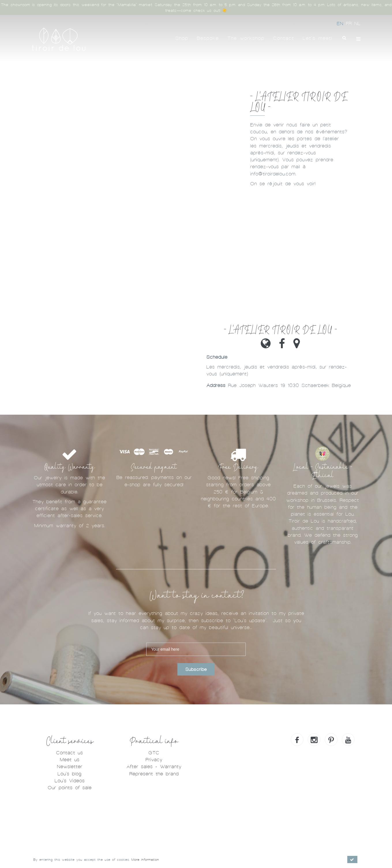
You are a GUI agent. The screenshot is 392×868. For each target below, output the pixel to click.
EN (341, 24)
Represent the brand (154, 774)
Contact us (69, 753)
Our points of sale (70, 788)
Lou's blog (69, 774)
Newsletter (70, 767)
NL (357, 24)
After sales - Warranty (154, 767)
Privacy (154, 760)
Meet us (70, 760)
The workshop (246, 38)
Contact (283, 38)
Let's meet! (317, 38)
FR (350, 24)
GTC (154, 753)
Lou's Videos (70, 781)
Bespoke (208, 38)
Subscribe (196, 669)
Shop (182, 38)
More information (145, 860)
